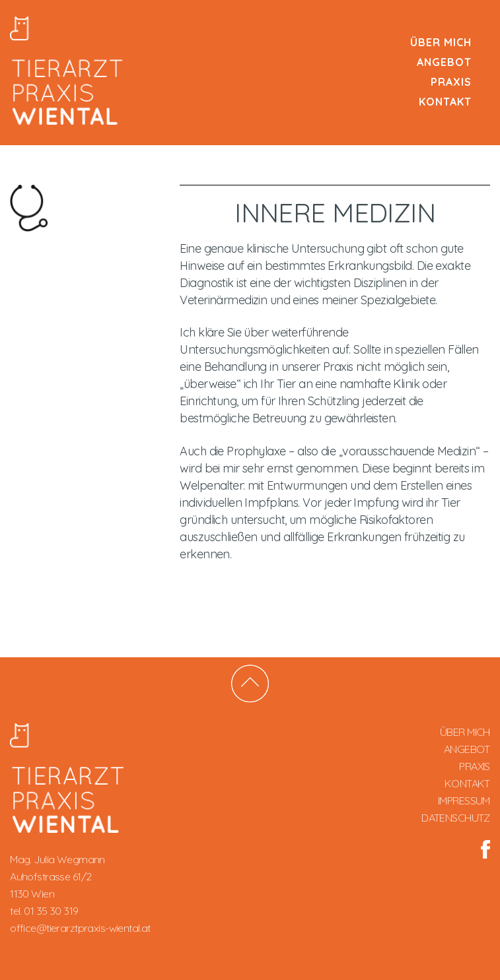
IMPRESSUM (464, 800)
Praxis (451, 82)
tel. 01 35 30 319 (44, 911)
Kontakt (445, 102)
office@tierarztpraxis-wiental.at (80, 928)
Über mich (441, 42)
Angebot (444, 62)
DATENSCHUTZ (456, 818)
